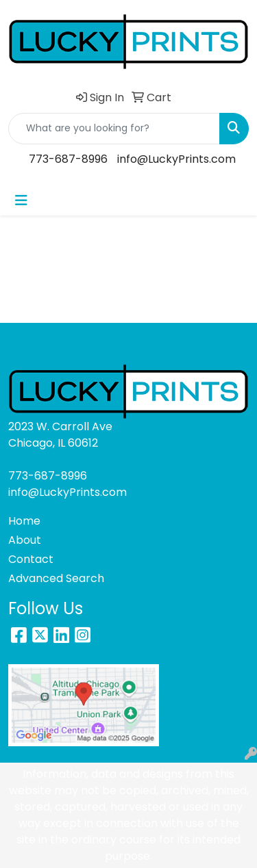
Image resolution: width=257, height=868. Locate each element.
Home (24, 521)
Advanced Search (56, 578)
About (25, 540)
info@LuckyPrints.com (176, 159)
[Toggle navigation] (21, 200)
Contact (31, 559)
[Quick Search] (114, 129)
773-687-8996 (68, 159)
